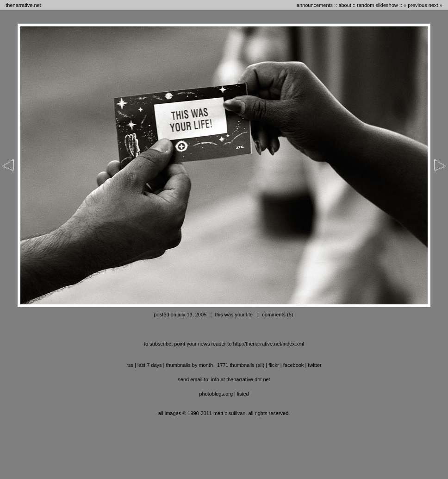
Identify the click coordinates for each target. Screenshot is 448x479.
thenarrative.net (23, 5)
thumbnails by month (190, 365)
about (345, 5)
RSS (130, 365)
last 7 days (150, 365)
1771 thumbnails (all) (241, 365)
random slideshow (377, 5)
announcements (315, 5)
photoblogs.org (216, 394)
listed (243, 394)
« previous (415, 5)
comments (274, 315)
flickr (274, 365)
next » (436, 5)
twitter (314, 365)
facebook (294, 365)
